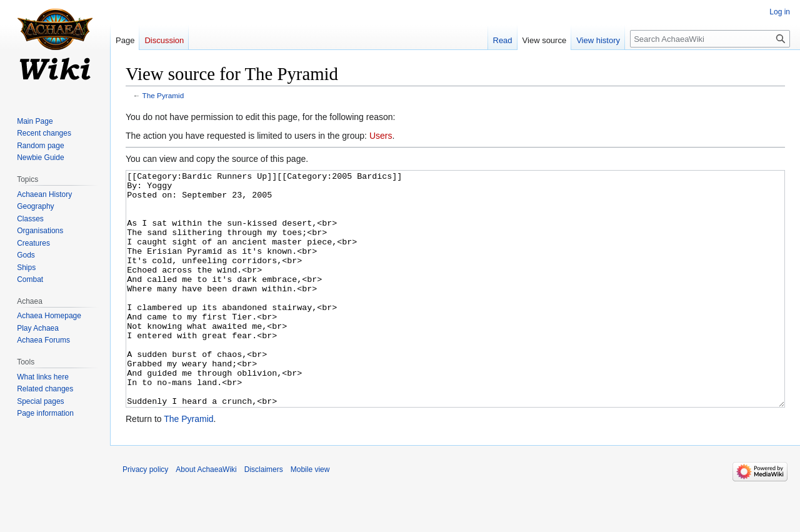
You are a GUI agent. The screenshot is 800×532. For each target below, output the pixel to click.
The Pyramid (163, 95)
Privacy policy (145, 516)
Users (381, 136)
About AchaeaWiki (206, 516)
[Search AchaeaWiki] (710, 39)
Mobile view (310, 516)
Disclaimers (264, 516)
